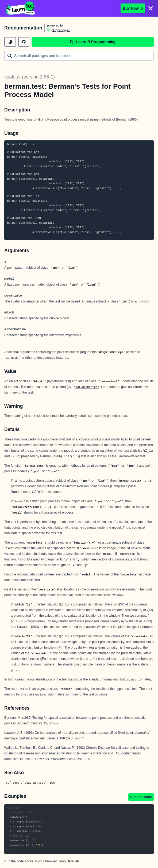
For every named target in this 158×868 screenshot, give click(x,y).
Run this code (141, 797)
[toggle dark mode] (10, 42)
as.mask (12, 358)
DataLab (73, 861)
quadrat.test (35, 783)
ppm (53, 783)
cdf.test (13, 783)
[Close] (151, 8)
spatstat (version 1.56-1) (30, 77)
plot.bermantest (86, 387)
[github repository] (24, 42)
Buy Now (133, 8)
